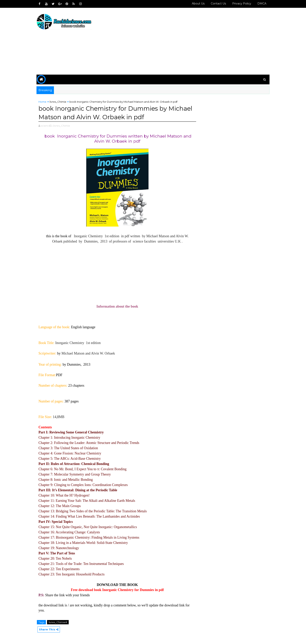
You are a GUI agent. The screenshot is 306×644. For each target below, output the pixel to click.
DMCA (260, 4)
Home (45, 102)
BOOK (132, 585)
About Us (196, 4)
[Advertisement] (196, 41)
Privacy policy (239, 4)
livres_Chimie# (60, 622)
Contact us (216, 4)
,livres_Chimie (64, 126)
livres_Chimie (60, 102)
